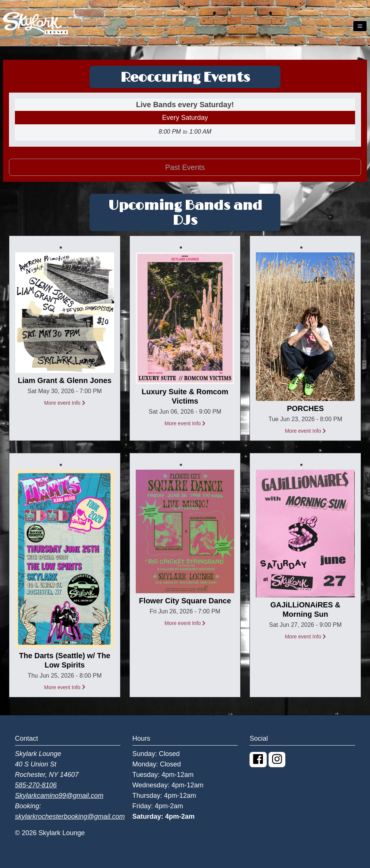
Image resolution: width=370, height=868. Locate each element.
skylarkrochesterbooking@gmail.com (70, 816)
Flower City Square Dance (185, 601)
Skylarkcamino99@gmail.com (59, 796)
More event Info (65, 403)
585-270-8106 (36, 785)
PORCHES (305, 408)
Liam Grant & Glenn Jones (65, 380)
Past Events (185, 167)
